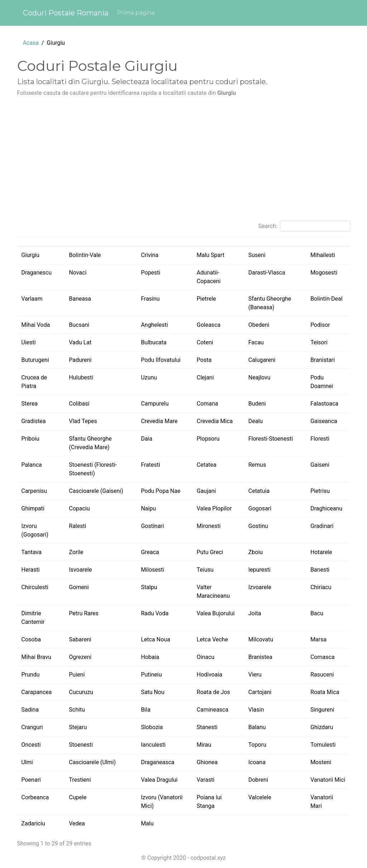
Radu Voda (155, 613)
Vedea (77, 823)
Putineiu (151, 675)
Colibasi (79, 404)
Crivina (150, 255)
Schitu (77, 710)
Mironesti (209, 526)
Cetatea (206, 465)
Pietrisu (320, 491)
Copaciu (79, 508)
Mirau (204, 745)
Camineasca (212, 710)
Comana (207, 404)
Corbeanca (35, 797)
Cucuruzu (81, 692)
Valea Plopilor (214, 508)
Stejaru (78, 727)
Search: (304, 226)
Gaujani (206, 491)
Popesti (151, 273)
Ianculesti (153, 745)
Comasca (323, 657)
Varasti (206, 780)
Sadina (30, 710)
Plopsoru (208, 439)
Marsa (318, 639)
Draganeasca (158, 762)
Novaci (78, 273)
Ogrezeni (80, 657)
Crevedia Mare (159, 421)
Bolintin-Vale (85, 255)
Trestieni (80, 780)
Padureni (80, 360)
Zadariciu (33, 823)
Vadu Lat (80, 342)
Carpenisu (34, 491)
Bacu (317, 613)
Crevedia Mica (215, 421)
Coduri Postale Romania (66, 13)
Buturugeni (35, 360)
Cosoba (31, 639)
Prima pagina (136, 13)
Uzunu (149, 377)
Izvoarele (260, 587)
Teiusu (205, 570)
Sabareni (80, 639)
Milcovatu (261, 639)
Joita (255, 613)
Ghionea (207, 762)
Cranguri (32, 727)
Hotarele (321, 552)
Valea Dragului (159, 780)
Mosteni (321, 762)
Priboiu (30, 439)
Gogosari (260, 508)
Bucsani (79, 325)
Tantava (32, 552)
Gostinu (258, 526)
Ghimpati (33, 508)
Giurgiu (31, 255)
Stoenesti (81, 745)
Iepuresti (259, 570)
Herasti (31, 570)
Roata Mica (325, 692)
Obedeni (259, 325)
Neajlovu (259, 377)
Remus (257, 465)
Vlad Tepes (83, 421)
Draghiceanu (326, 508)
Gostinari (153, 526)
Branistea (260, 657)
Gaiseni (320, 465)
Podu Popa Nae (161, 491)
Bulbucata (154, 342)
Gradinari (322, 526)
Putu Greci (210, 552)
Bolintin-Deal (327, 299)
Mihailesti (323, 255)
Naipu (149, 508)
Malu (147, 823)
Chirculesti (35, 587)
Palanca (32, 465)
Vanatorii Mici (328, 780)
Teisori (319, 342)
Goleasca (208, 325)
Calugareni (262, 360)
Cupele (78, 797)
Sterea (30, 404)
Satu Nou (153, 692)
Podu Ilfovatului (161, 360)
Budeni (257, 404)
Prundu (31, 675)
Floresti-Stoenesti (270, 439)
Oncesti (31, 745)
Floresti (320, 439)
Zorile (76, 552)
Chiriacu (321, 587)
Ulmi (27, 762)
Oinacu (206, 657)
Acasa (31, 43)
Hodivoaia (209, 675)
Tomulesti (323, 745)
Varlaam (32, 299)
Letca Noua (156, 639)
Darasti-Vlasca (267, 273)
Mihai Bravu (36, 657)
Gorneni (79, 587)
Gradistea (34, 421)
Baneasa (80, 299)
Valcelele (260, 797)
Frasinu (150, 299)
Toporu (257, 745)
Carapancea (37, 692)
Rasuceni (322, 675)
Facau (256, 342)
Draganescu (37, 273)
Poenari (31, 780)
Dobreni (258, 780)
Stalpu (149, 587)
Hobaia (150, 657)
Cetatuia (259, 491)
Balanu (257, 727)
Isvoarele (81, 570)
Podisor (320, 325)
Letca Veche (212, 639)
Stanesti (207, 727)
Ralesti (78, 526)
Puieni (77, 675)
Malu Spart (211, 255)
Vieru (255, 675)
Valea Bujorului (216, 613)
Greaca (150, 552)
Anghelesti (154, 325)
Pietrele (206, 299)
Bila (146, 710)
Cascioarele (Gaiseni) (96, 491)
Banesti (320, 570)
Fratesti (151, 465)
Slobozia (152, 727)
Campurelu (155, 404)
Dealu (255, 421)
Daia (147, 439)
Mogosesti (324, 273)
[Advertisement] (184, 162)
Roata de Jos (213, 692)
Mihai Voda (36, 325)
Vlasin (256, 710)
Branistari (323, 360)
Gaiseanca (324, 421)
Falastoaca (324, 404)
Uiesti (29, 342)
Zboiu (255, 552)
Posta (204, 360)
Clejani (205, 377)
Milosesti (153, 570)
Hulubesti (81, 377)
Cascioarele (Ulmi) (93, 762)
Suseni (257, 255)
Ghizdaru (322, 727)
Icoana (257, 762)
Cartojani (260, 692)
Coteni (205, 342)
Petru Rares (84, 613)
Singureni (322, 710)
